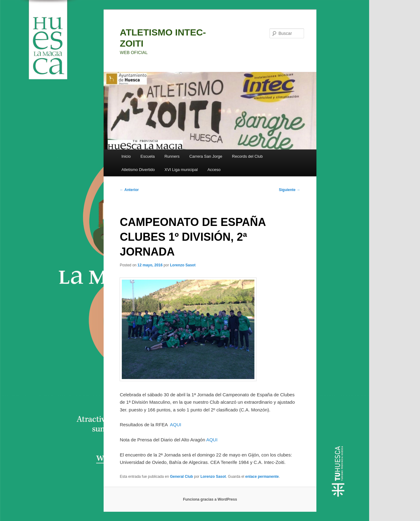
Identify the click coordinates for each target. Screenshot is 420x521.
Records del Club (247, 156)
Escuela (147, 156)
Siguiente (289, 190)
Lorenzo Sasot (183, 265)
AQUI (176, 425)
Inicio (126, 156)
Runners (172, 156)
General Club (181, 477)
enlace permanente (262, 477)
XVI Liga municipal (181, 170)
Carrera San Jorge (206, 156)
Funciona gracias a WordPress (210, 499)
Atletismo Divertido (138, 170)
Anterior (129, 190)
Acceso (214, 170)
